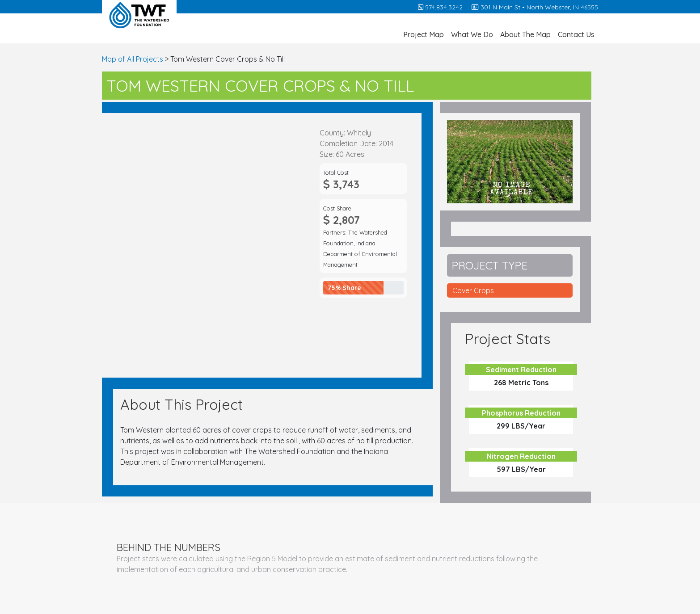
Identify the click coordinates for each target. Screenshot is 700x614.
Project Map (424, 34)
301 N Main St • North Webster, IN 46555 (535, 7)
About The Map (525, 34)
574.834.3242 (440, 7)
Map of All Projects (133, 59)
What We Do (472, 34)
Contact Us (576, 34)
